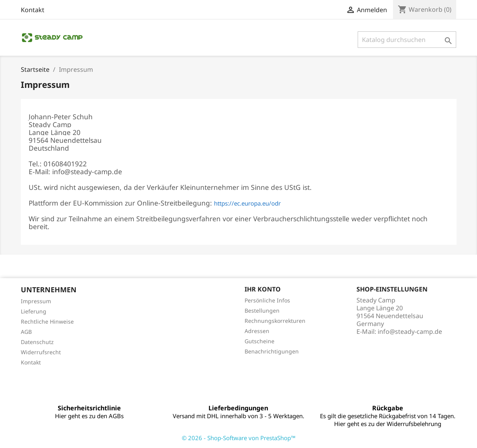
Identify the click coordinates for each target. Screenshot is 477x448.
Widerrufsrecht (41, 352)
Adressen (257, 331)
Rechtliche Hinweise (47, 321)
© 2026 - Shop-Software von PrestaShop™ (239, 438)
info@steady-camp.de (410, 331)
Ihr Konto (263, 289)
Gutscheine (260, 341)
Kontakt (33, 10)
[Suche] (407, 40)
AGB (26, 332)
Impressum (36, 301)
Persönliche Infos (267, 300)
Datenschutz (37, 342)
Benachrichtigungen (272, 351)
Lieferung (34, 311)
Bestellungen (262, 311)
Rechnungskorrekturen (275, 321)
